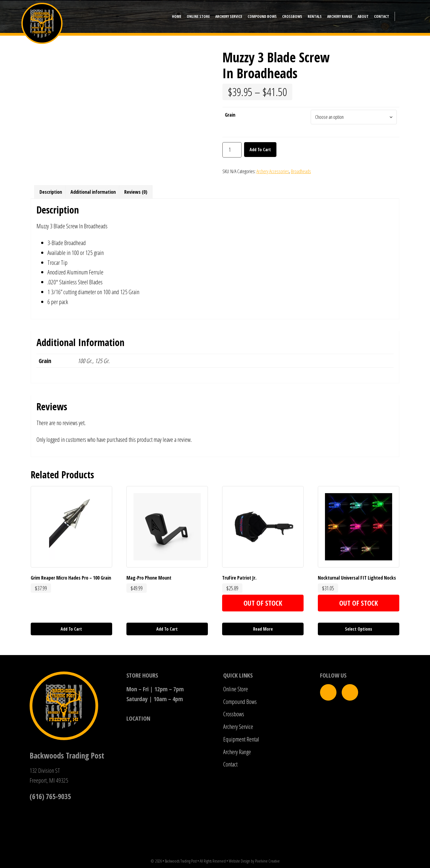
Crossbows (234, 714)
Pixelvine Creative (267, 861)
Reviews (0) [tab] (136, 192)
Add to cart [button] (71, 629)
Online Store (236, 689)
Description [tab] (51, 192)
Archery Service (238, 726)
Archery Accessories (273, 171)
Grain (230, 115)
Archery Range (237, 752)
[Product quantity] (232, 150)
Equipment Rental (241, 739)
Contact (230, 764)
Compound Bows (240, 701)
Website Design (239, 861)
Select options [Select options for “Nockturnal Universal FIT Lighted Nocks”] (359, 629)
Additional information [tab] (93, 192)
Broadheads (301, 171)
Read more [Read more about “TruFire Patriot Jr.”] (263, 629)
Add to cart (260, 150)
